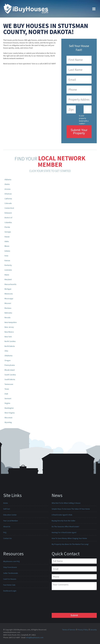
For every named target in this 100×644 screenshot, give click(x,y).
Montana (8, 308)
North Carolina (10, 341)
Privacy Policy (83, 630)
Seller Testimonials (11, 573)
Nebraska (8, 313)
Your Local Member (11, 521)
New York (8, 337)
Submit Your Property (79, 132)
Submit (74, 615)
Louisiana (8, 270)
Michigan (8, 289)
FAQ (5, 532)
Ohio (6, 351)
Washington (9, 408)
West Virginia (10, 413)
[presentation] (62, 602)
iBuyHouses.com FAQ (11, 561)
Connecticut (9, 208)
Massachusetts (10, 284)
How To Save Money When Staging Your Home (69, 538)
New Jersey (9, 327)
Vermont (8, 398)
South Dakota (10, 379)
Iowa (6, 256)
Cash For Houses (10, 579)
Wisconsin (8, 418)
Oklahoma (8, 356)
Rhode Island (10, 370)
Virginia (7, 403)
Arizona (7, 189)
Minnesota (9, 294)
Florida (7, 227)
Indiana (7, 251)
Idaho (7, 241)
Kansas (7, 260)
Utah (6, 394)
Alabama (8, 179)
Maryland (8, 279)
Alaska (7, 184)
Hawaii (7, 237)
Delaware (8, 213)
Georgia (8, 232)
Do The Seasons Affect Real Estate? (65, 527)
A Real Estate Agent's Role (62, 515)
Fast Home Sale (9, 585)
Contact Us (7, 538)
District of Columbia (8, 220)
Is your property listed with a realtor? (84, 119)
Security (93, 630)
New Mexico (9, 332)
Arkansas (8, 194)
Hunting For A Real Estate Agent (64, 532)
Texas (7, 389)
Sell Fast (7, 509)
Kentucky (8, 265)
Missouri (8, 303)
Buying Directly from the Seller (64, 521)
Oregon (8, 360)
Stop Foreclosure (10, 567)
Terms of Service (69, 630)
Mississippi (9, 299)
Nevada (7, 317)
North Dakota (10, 346)
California (8, 199)
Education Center (10, 515)
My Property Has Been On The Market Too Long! (70, 544)
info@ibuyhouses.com (35, 637)
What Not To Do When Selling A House (66, 503)
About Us (7, 527)
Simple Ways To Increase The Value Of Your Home (71, 509)
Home (6, 503)
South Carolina (10, 375)
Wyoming (8, 422)
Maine (7, 275)
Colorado (8, 203)
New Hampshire (11, 322)
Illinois (7, 246)
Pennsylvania (10, 365)
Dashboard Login (10, 591)
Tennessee (9, 384)
